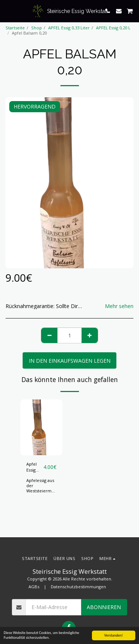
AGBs (34, 587)
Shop (37, 28)
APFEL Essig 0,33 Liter (69, 28)
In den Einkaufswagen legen (70, 361)
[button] (8, 11)
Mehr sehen (119, 306)
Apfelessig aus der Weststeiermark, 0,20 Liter (43, 488)
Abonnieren (104, 607)
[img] (41, 427)
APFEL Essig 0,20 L (113, 28)
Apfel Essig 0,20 (32, 467)
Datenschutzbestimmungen (78, 587)
